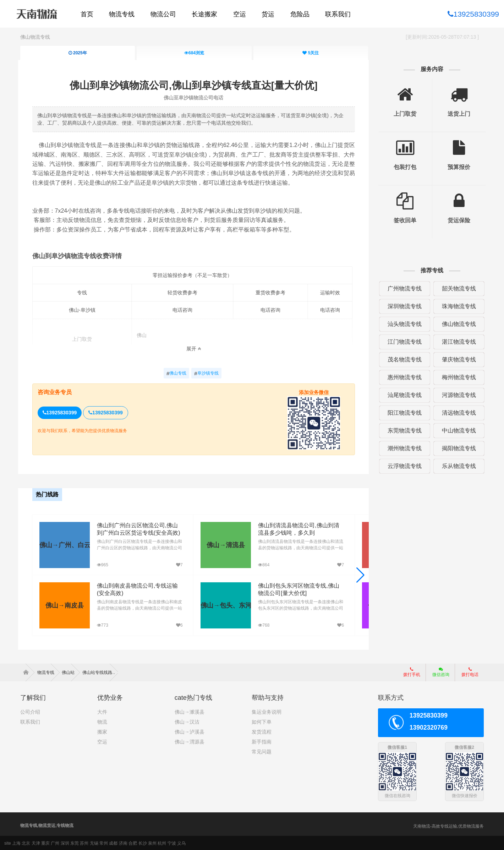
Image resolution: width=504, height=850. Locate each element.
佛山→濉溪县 (190, 711)
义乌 (181, 843)
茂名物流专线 (403, 359)
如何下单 (262, 721)
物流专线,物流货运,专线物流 (47, 825)
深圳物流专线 (403, 306)
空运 (102, 741)
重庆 (45, 843)
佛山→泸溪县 (190, 731)
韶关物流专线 (457, 288)
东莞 (75, 843)
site (8, 843)
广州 (55, 843)
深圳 (65, 843)
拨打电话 (470, 671)
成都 (113, 843)
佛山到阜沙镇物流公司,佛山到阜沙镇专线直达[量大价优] (194, 85)
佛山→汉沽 (187, 721)
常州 (104, 843)
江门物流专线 (403, 342)
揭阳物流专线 (457, 448)
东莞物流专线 (403, 431)
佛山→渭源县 (190, 741)
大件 (102, 711)
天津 (36, 843)
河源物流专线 (457, 395)
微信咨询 (438, 674)
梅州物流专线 (457, 377)
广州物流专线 (403, 288)
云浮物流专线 (403, 466)
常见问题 (262, 751)
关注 (311, 53)
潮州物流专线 (403, 448)
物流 (102, 721)
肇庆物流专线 (457, 359)
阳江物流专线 (403, 413)
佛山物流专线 (35, 37)
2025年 (77, 53)
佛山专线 (177, 374)
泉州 (152, 843)
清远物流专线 (457, 413)
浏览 (194, 53)
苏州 (84, 843)
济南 (123, 843)
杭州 (162, 843)
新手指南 (262, 741)
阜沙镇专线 (207, 374)
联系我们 (30, 721)
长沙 (143, 843)
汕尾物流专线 (403, 395)
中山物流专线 (457, 431)
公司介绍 (30, 711)
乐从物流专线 (457, 466)
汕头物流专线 (403, 324)
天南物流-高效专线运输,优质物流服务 (448, 826)
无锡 (94, 843)
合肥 (133, 843)
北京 (26, 843)
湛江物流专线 (457, 342)
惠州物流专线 (403, 377)
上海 (16, 843)
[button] (359, 575)
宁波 (172, 843)
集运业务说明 (267, 711)
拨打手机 (412, 671)
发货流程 (262, 731)
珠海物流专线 (457, 306)
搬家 (102, 731)
